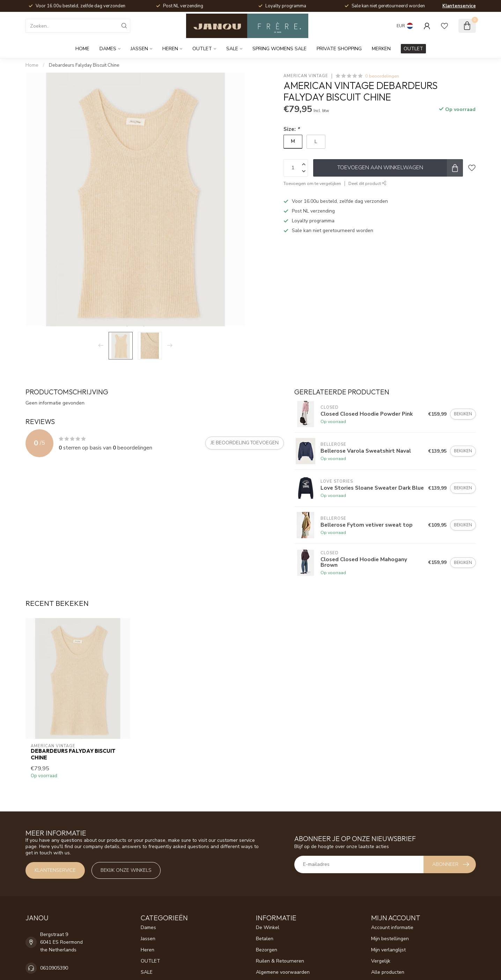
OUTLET (202, 49)
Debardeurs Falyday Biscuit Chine (84, 65)
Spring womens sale (279, 49)
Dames (108, 49)
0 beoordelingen (382, 76)
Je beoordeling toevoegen (245, 443)
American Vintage (306, 76)
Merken (381, 49)
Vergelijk (381, 961)
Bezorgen (267, 950)
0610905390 (54, 968)
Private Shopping (339, 49)
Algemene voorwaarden (283, 972)
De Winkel (268, 927)
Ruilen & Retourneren (280, 961)
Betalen (265, 939)
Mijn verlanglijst (388, 950)
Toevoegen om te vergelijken (312, 183)
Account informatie (392, 927)
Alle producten (388, 972)
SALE (232, 49)
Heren (170, 49)
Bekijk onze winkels (126, 870)
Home (82, 49)
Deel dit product (367, 183)
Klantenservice (459, 6)
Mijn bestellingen (390, 939)
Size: (292, 129)
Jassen (139, 49)
